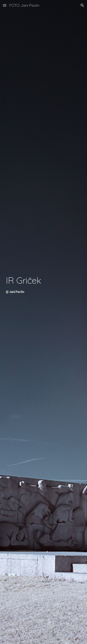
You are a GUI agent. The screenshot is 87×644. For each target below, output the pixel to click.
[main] (44, 322)
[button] (5, 5)
